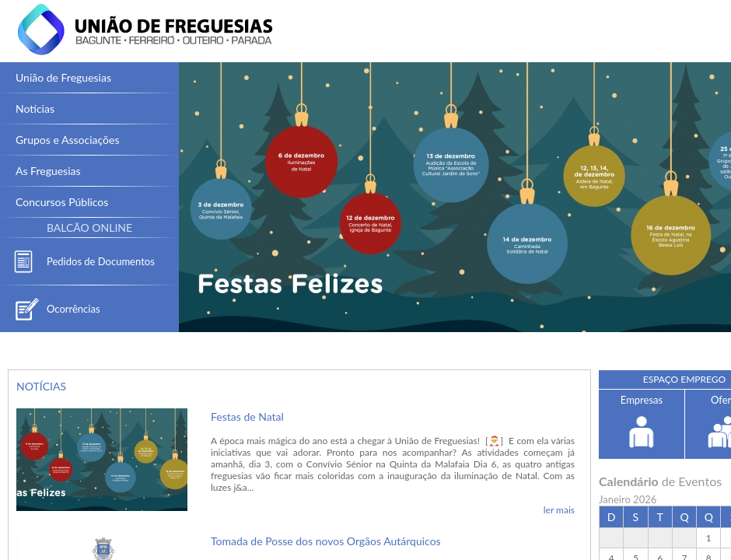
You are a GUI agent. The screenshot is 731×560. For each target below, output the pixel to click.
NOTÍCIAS (41, 386)
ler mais (559, 510)
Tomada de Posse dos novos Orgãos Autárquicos (326, 541)
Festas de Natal (247, 416)
